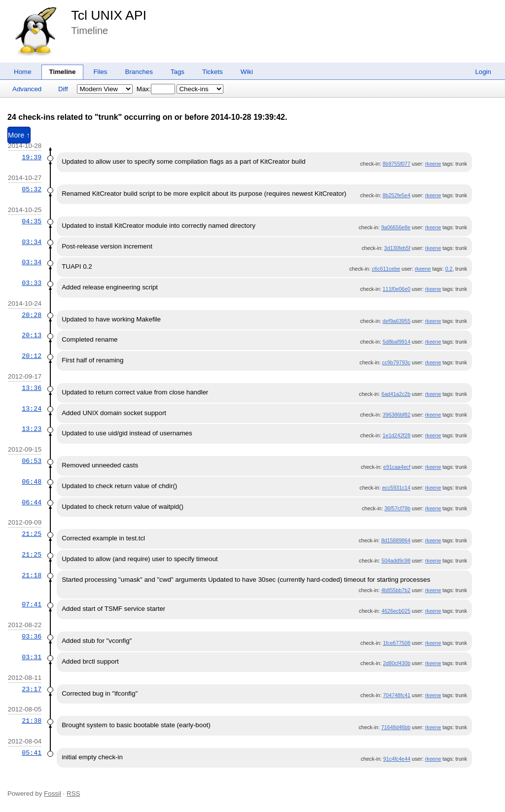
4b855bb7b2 (396, 590)
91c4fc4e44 (397, 759)
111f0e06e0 (397, 289)
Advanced (27, 89)
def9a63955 (397, 321)
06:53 (32, 461)
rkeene (433, 164)
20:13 (32, 335)
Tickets (213, 72)
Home (23, 72)
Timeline (63, 72)
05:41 (32, 753)
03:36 (32, 636)
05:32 (32, 189)
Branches (139, 72)
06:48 (32, 482)
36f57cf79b (397, 508)
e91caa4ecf (397, 467)
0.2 (449, 269)
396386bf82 (397, 415)
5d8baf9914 (397, 342)
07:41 (32, 604)
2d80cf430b (397, 663)
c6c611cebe (386, 269)
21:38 (32, 721)
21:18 (32, 575)
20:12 (32, 356)
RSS (73, 794)
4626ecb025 (396, 611)
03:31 (32, 657)
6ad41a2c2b (396, 394)
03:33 (32, 283)
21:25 (32, 534)
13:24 (32, 409)
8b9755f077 (397, 164)
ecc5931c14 (396, 488)
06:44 (32, 502)
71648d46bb (396, 727)
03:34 (32, 242)
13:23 (32, 429)
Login (483, 72)
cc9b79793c (396, 362)
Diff (63, 89)
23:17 (32, 689)
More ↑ (19, 135)
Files (100, 72)
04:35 (32, 221)
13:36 (32, 388)
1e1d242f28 (397, 435)
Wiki (247, 72)
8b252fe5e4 (397, 195)
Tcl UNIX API (109, 15)
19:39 (32, 157)
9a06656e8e (396, 227)
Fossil (53, 794)
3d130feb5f (397, 248)
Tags (178, 72)
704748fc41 (397, 695)
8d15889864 (396, 540)
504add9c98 (396, 561)
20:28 (32, 315)
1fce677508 (397, 643)
